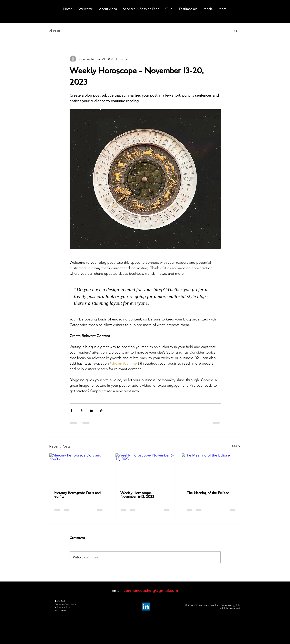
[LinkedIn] (146, 607)
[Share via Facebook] (72, 410)
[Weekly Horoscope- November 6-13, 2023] (145, 470)
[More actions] (218, 59)
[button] (236, 31)
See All (237, 446)
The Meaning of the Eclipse (208, 493)
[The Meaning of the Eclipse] (211, 470)
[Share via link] (102, 410)
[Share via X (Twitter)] (82, 410)
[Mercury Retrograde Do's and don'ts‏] (79, 470)
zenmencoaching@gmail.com (151, 590)
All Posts (55, 31)
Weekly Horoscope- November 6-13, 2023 (137, 495)
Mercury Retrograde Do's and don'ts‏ (77, 495)
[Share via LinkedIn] (92, 410)
